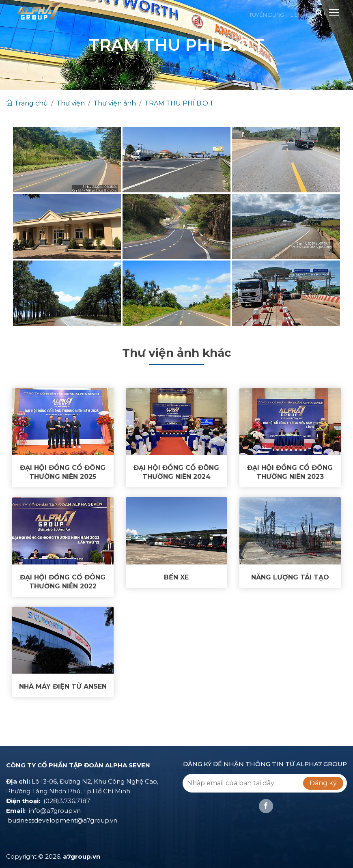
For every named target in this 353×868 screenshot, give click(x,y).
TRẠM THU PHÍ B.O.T (179, 103)
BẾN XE (176, 577)
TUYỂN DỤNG (267, 15)
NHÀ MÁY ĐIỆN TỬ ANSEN (63, 686)
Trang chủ (27, 103)
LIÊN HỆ (301, 15)
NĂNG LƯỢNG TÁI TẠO (290, 577)
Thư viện (71, 103)
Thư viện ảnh (115, 103)
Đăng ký (323, 783)
